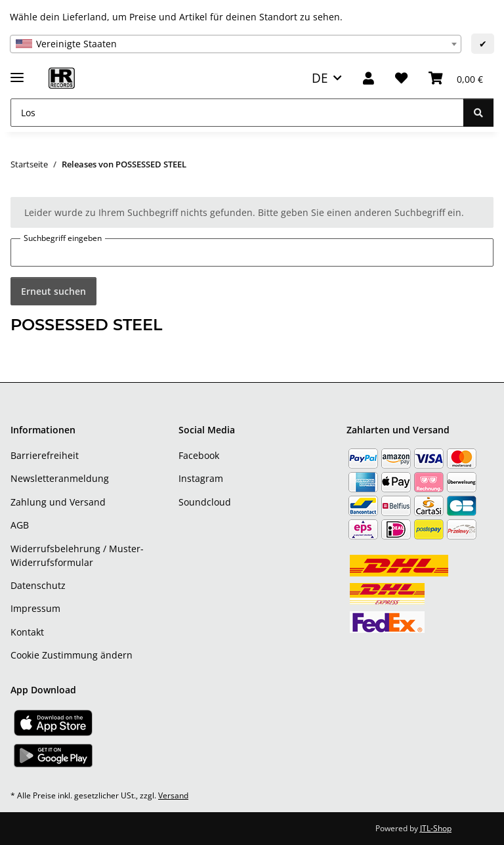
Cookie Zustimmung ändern (72, 655)
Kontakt (27, 632)
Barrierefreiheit (45, 455)
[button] (368, 78)
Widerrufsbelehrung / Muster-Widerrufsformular (77, 555)
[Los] (237, 113)
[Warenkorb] (456, 78)
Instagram (201, 478)
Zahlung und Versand (58, 502)
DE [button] (320, 78)
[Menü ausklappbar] (17, 72)
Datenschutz (38, 585)
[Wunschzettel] (401, 78)
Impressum (35, 608)
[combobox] (236, 44)
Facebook (199, 455)
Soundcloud (205, 502)
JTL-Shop (436, 828)
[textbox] (236, 44)
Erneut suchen (53, 291)
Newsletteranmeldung (60, 478)
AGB (20, 525)
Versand (173, 795)
